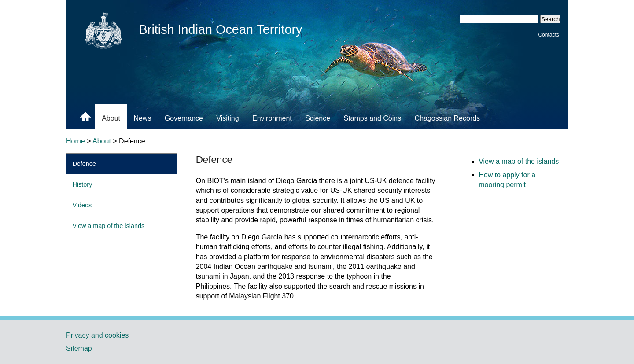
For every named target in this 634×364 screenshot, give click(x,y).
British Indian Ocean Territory (221, 30)
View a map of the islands (108, 226)
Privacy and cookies (97, 335)
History (82, 184)
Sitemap (79, 348)
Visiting (227, 118)
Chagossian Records (448, 118)
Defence (84, 164)
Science (318, 118)
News (142, 118)
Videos (82, 205)
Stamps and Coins (372, 118)
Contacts (548, 34)
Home (76, 141)
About (111, 118)
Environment (272, 118)
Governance (184, 118)
